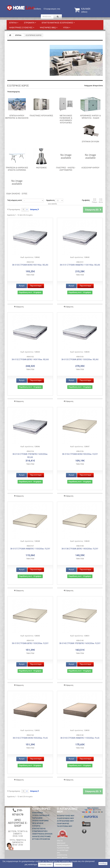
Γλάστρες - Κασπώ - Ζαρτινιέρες (66, 169)
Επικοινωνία (38, 813)
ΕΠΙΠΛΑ (18, 35)
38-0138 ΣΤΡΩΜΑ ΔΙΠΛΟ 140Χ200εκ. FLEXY (80, 549)
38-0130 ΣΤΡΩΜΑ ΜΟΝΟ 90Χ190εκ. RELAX (30, 265)
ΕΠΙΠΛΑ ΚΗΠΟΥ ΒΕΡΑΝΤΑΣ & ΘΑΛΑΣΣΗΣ (17, 117)
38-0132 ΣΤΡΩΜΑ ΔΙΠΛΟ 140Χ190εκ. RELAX (30, 359)
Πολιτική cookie (46, 865)
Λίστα (101, 201)
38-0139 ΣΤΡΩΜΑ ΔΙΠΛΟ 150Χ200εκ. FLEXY (30, 643)
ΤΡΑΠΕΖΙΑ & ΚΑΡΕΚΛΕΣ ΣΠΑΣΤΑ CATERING (17, 169)
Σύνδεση (37, 9)
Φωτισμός (41, 168)
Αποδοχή (103, 864)
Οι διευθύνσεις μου (65, 818)
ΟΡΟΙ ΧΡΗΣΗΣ (38, 823)
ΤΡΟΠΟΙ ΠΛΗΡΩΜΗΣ (40, 821)
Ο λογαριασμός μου (67, 810)
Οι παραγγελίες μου (66, 816)
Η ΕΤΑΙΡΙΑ (36, 826)
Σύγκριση (20, 307)
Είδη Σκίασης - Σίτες (17, 194)
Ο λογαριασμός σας (52, 9)
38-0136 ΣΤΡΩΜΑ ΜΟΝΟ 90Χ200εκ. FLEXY (80, 454)
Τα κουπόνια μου (65, 826)
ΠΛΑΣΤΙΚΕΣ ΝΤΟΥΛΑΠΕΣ (41, 116)
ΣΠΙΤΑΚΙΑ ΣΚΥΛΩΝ (90, 141)
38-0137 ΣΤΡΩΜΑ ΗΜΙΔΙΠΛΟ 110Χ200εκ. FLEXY (30, 549)
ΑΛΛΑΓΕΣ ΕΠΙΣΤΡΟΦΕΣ (41, 836)
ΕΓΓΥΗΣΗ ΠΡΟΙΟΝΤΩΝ (41, 839)
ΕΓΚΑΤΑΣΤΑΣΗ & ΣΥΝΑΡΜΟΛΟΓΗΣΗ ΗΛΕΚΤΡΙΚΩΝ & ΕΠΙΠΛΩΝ (42, 831)
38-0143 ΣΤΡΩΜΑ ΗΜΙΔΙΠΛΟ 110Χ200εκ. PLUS (80, 738)
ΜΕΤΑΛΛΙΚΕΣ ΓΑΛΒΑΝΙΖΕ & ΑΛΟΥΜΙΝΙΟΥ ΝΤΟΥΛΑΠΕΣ (66, 119)
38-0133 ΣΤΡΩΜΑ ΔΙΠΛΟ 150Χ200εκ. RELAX (80, 359)
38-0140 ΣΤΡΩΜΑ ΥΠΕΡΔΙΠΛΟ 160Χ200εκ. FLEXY (80, 643)
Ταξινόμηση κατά (15, 200)
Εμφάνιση (50, 200)
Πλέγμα (95, 201)
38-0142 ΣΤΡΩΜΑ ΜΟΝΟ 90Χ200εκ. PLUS (30, 738)
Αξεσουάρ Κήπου (90, 168)
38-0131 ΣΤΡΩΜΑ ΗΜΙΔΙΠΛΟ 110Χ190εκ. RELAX (80, 265)
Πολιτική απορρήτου (63, 865)
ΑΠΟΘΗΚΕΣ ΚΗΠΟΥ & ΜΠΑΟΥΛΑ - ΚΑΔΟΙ (90, 117)
